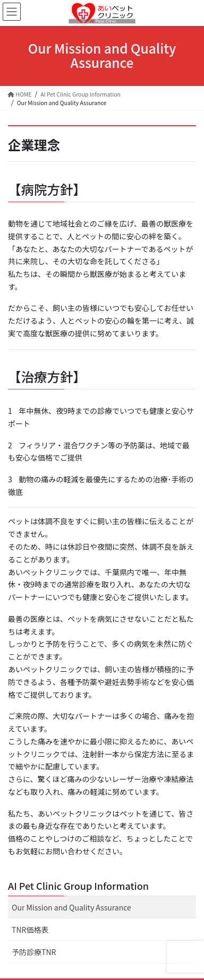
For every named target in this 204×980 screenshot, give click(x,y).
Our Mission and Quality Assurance (71, 907)
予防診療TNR (34, 952)
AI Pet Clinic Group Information (78, 886)
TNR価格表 (30, 930)
